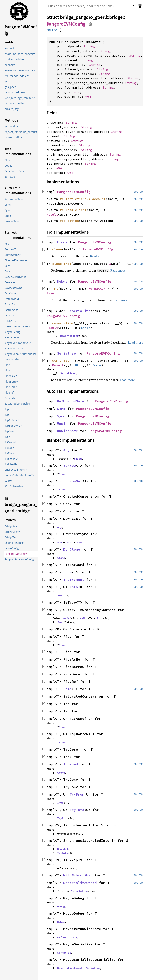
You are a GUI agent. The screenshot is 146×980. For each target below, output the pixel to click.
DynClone (10, 294)
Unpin (8, 216)
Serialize (10, 177)
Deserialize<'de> (14, 171)
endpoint (10, 65)
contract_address (15, 60)
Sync (7, 210)
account (9, 49)
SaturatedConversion (17, 404)
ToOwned (10, 442)
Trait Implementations (18, 151)
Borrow (70, 466)
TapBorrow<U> (13, 426)
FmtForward (12, 299)
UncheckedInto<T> (16, 470)
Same (67, 689)
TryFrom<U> (12, 459)
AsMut (84, 618)
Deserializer (69, 336)
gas (7, 82)
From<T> (10, 305)
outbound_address (16, 104)
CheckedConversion (16, 260)
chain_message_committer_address (21, 54)
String (89, 46)
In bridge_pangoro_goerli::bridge (21, 505)
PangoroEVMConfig (21, 30)
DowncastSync (13, 288)
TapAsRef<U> (12, 420)
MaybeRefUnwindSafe (18, 343)
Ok (77, 365)
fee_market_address (17, 76)
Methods (11, 120)
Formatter (97, 288)
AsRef (67, 618)
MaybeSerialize (14, 349)
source (52, 30)
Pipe (7, 365)
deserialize (63, 323)
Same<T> (10, 398)
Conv (8, 266)
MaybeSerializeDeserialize (21, 354)
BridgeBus (11, 526)
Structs (10, 520)
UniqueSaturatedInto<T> (19, 475)
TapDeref (10, 431)
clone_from (62, 264)
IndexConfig (12, 548)
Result (52, 214)
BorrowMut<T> (13, 255)
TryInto (77, 810)
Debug (8, 166)
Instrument (11, 310)
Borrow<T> (11, 249)
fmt (55, 288)
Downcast (10, 283)
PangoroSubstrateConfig (19, 559)
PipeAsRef (11, 376)
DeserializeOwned (15, 277)
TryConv (9, 448)
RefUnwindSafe (14, 199)
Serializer (68, 373)
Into (74, 587)
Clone (8, 160)
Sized (78, 459)
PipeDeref (11, 387)
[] (62, 30)
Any (7, 244)
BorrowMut (73, 481)
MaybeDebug (12, 332)
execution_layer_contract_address (21, 71)
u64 (77, 92)
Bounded (63, 849)
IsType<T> (10, 321)
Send (8, 205)
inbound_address (15, 93)
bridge (116, 17)
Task (7, 437)
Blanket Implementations (18, 235)
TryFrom (77, 794)
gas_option (11, 127)
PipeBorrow (12, 382)
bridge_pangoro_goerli (84, 17)
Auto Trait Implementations (18, 191)
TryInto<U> (11, 464)
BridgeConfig (12, 532)
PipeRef (9, 393)
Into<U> (9, 316)
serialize (61, 360)
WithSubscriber (14, 486)
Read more (98, 256)
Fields (9, 42)
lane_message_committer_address (21, 98)
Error (86, 328)
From (67, 572)
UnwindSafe (12, 221)
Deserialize (79, 311)
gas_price (10, 87)
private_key (12, 109)
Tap (7, 409)
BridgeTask (11, 537)
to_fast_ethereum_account (21, 132)
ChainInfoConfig (14, 543)
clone (57, 249)
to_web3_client (14, 138)
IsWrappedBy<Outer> (17, 327)
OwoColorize (12, 360)
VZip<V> (9, 481)
